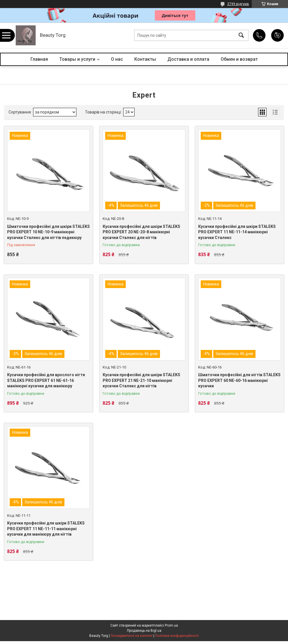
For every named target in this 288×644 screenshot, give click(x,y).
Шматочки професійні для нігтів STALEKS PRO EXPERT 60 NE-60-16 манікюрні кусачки (239, 380)
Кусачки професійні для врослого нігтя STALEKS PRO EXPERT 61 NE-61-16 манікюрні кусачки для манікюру (46, 380)
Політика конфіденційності (177, 636)
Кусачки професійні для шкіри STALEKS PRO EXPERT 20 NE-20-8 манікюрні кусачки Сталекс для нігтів (141, 232)
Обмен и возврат (239, 59)
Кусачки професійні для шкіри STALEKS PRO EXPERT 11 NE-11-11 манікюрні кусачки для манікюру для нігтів (46, 529)
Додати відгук (277, 35)
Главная (39, 59)
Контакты (145, 59)
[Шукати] (241, 36)
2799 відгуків (238, 4)
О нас (117, 59)
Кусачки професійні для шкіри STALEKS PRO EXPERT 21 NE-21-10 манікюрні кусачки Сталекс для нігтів (141, 380)
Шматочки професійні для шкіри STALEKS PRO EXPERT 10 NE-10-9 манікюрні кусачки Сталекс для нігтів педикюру (48, 232)
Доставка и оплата (188, 59)
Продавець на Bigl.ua (144, 631)
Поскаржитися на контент (132, 636)
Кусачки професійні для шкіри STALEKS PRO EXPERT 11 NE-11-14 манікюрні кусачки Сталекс (237, 232)
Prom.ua (171, 625)
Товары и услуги (77, 59)
